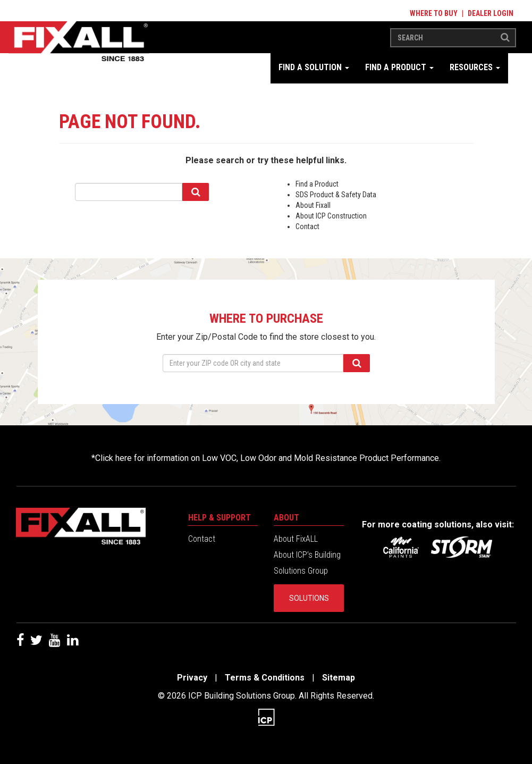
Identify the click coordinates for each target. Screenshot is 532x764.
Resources (475, 67)
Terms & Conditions (265, 678)
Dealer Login (491, 13)
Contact (307, 226)
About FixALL (296, 539)
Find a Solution (314, 67)
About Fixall (313, 205)
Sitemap (339, 678)
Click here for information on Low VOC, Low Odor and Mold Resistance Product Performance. (268, 458)
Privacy (192, 678)
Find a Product (399, 67)
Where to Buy (434, 13)
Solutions (309, 598)
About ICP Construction (331, 216)
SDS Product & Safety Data (336, 195)
